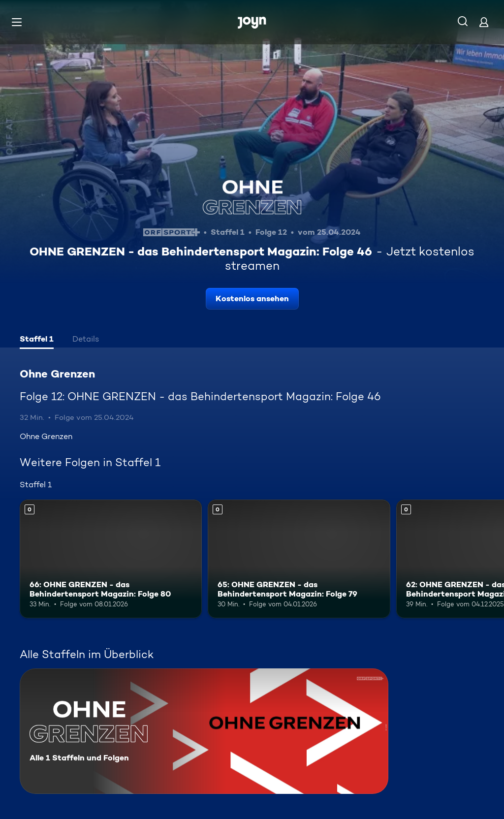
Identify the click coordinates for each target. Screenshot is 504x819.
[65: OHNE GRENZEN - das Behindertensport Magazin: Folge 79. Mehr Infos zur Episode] (299, 559)
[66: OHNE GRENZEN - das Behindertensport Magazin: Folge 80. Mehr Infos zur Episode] (111, 559)
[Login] (484, 22)
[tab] (37, 340)
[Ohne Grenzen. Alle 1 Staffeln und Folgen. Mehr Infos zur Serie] (204, 731)
